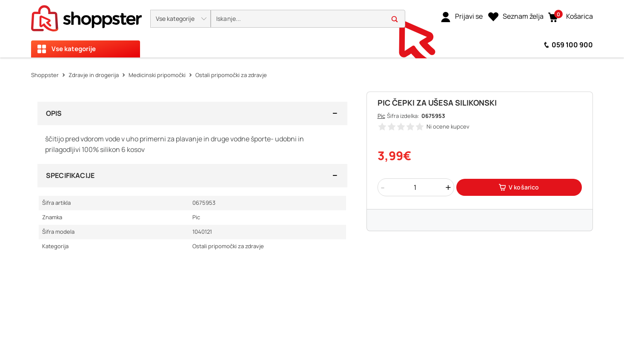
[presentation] (312, 29)
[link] (462, 17)
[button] (180, 19)
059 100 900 (572, 45)
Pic (381, 116)
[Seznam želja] (516, 17)
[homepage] (86, 16)
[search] (308, 19)
